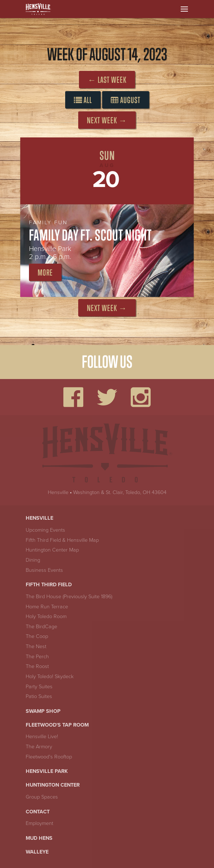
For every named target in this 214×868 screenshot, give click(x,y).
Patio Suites (39, 696)
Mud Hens (39, 838)
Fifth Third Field (49, 585)
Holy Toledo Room (46, 616)
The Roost (37, 666)
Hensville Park (47, 771)
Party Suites (39, 687)
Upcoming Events (45, 530)
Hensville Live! (42, 737)
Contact (38, 812)
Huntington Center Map (52, 550)
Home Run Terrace (47, 607)
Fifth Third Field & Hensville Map (62, 540)
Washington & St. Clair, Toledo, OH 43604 (120, 492)
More (45, 273)
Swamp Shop (43, 711)
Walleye (37, 852)
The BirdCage (41, 627)
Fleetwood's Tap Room (57, 725)
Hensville (58, 492)
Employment (39, 823)
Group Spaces (42, 797)
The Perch (37, 657)
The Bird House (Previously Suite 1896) (69, 597)
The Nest (36, 646)
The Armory (39, 747)
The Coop (37, 636)
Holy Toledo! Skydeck (50, 676)
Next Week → (107, 120)
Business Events (44, 570)
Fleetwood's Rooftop (49, 757)
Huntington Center (53, 785)
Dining (33, 560)
